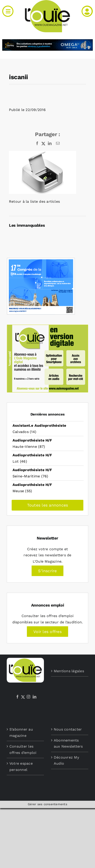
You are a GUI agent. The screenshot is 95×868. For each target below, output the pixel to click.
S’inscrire (47, 571)
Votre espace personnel (21, 767)
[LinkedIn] (35, 697)
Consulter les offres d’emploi (23, 749)
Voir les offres (47, 632)
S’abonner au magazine (21, 732)
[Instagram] (28, 697)
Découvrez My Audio (66, 760)
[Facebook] (17, 697)
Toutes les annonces (48, 505)
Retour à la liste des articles (34, 201)
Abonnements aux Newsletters (68, 743)
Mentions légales (69, 671)
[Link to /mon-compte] (87, 11)
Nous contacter (68, 729)
